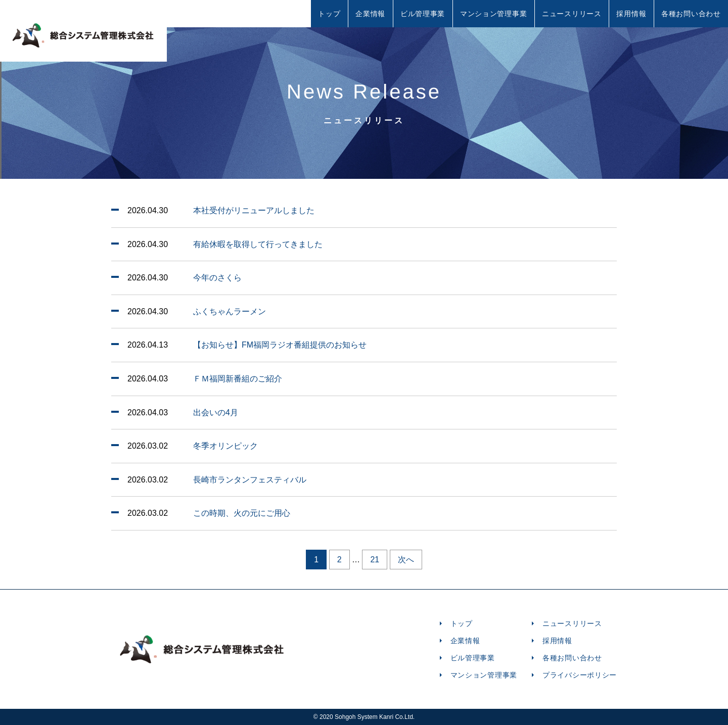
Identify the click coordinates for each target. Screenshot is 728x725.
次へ (406, 560)
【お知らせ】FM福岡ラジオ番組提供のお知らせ (280, 345)
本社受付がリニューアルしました (254, 210)
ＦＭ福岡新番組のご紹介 (238, 379)
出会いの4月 (216, 413)
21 (375, 560)
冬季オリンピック (225, 446)
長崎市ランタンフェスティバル (250, 480)
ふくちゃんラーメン (230, 311)
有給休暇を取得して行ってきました (258, 244)
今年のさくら (217, 278)
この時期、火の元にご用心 (242, 513)
